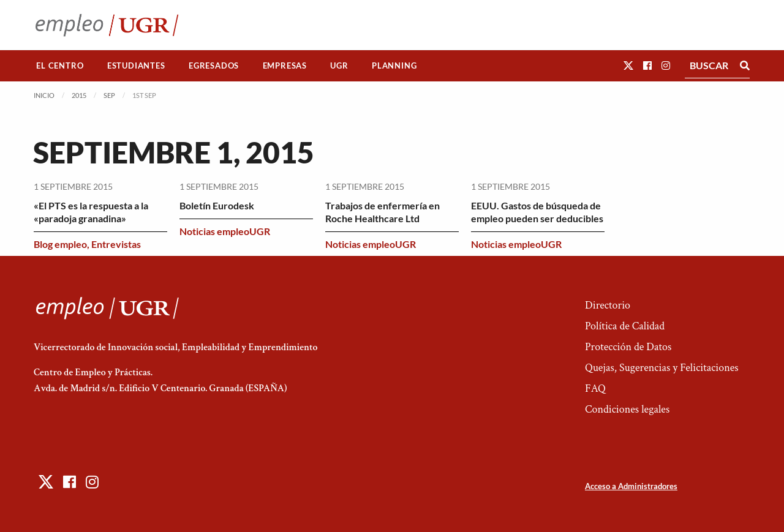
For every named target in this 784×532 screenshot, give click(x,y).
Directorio (608, 305)
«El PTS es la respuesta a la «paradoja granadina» (91, 212)
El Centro (60, 66)
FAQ (595, 388)
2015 (79, 95)
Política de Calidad (625, 326)
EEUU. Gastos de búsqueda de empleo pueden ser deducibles (537, 212)
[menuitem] (60, 66)
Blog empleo (60, 244)
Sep (109, 95)
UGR (339, 66)
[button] (628, 65)
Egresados (214, 66)
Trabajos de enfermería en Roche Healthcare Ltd (383, 212)
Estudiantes (136, 66)
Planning (394, 66)
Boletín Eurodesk (217, 205)
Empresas (285, 66)
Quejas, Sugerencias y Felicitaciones (662, 368)
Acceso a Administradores (631, 486)
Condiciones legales (627, 409)
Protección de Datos (628, 347)
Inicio (44, 95)
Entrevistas (116, 244)
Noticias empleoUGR (225, 231)
